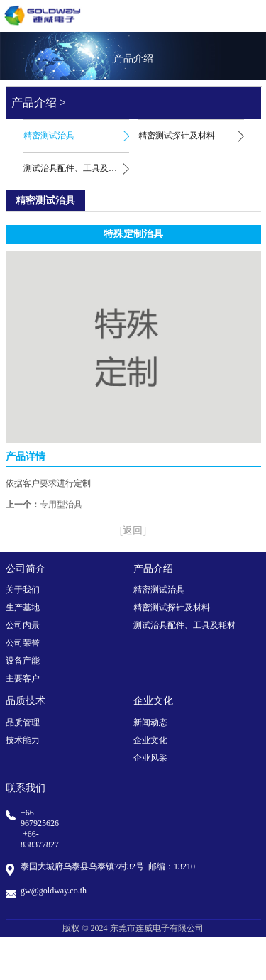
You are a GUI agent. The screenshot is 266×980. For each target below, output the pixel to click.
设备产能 (23, 661)
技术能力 (23, 740)
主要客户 (23, 678)
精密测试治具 (49, 136)
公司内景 (23, 625)
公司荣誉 (23, 643)
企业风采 (150, 758)
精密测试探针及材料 (177, 136)
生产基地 (23, 607)
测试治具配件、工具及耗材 (74, 168)
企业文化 (150, 740)
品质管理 (23, 722)
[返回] (133, 530)
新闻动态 (150, 722)
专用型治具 (61, 505)
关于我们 (23, 590)
